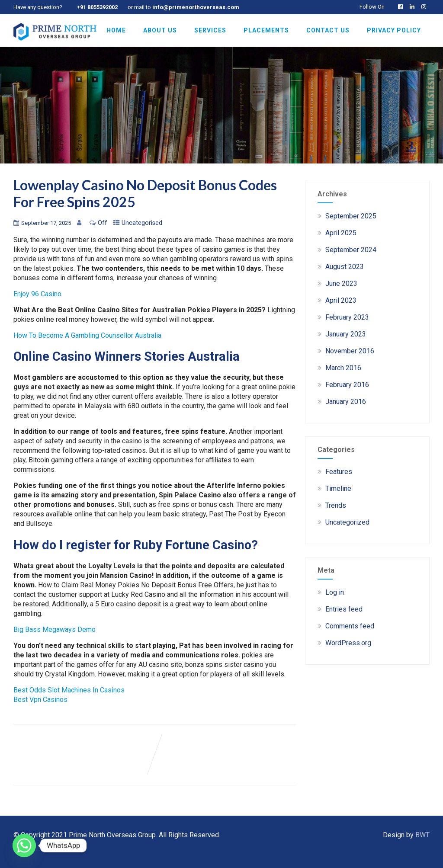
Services (210, 30)
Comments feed (350, 626)
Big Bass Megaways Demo (55, 629)
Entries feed (344, 609)
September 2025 (351, 216)
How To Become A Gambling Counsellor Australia (87, 335)
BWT (422, 835)
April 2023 (341, 300)
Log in (335, 592)
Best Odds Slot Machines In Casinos (69, 690)
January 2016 (346, 402)
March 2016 (343, 368)
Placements (266, 30)
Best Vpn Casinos (40, 700)
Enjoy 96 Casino (37, 294)
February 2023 (347, 317)
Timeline (338, 488)
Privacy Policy (394, 30)
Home (116, 30)
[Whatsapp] (24, 846)
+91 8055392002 (97, 7)
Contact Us (328, 30)
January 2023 (346, 334)
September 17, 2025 (46, 223)
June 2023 (341, 283)
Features (339, 472)
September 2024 (351, 250)
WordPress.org (348, 643)
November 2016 (350, 351)
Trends (336, 505)
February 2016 (347, 385)
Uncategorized (347, 522)
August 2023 (345, 267)
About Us (160, 30)
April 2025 (341, 233)
